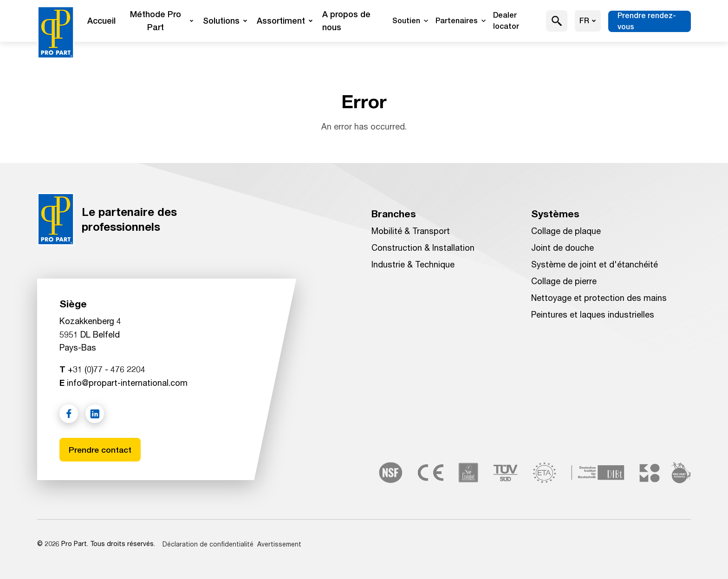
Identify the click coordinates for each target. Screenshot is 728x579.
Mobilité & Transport (411, 231)
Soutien (410, 21)
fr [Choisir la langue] (588, 21)
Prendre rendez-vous (647, 21)
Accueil (101, 21)
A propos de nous (346, 21)
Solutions (225, 21)
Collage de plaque (566, 231)
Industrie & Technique (413, 264)
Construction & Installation (423, 247)
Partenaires (461, 21)
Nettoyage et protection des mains (599, 298)
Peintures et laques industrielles (593, 314)
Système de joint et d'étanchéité (595, 264)
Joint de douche (562, 247)
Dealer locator (506, 21)
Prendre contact (101, 449)
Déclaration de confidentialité (208, 544)
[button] (557, 21)
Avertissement (279, 544)
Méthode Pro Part (162, 21)
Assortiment (285, 21)
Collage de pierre (564, 281)
